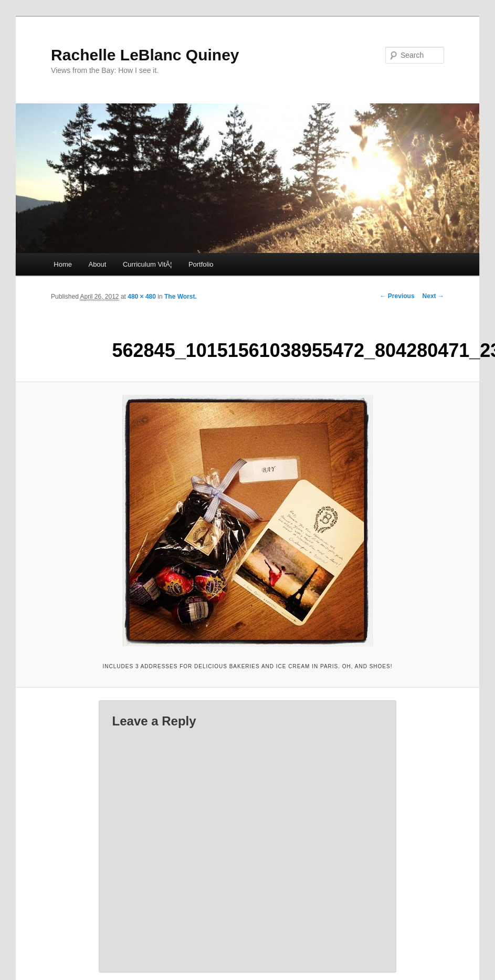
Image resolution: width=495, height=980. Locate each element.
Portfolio (201, 264)
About (97, 264)
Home (63, 264)
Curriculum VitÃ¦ (147, 264)
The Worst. (181, 297)
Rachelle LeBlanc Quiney (145, 55)
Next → (433, 296)
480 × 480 (142, 297)
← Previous (397, 296)
